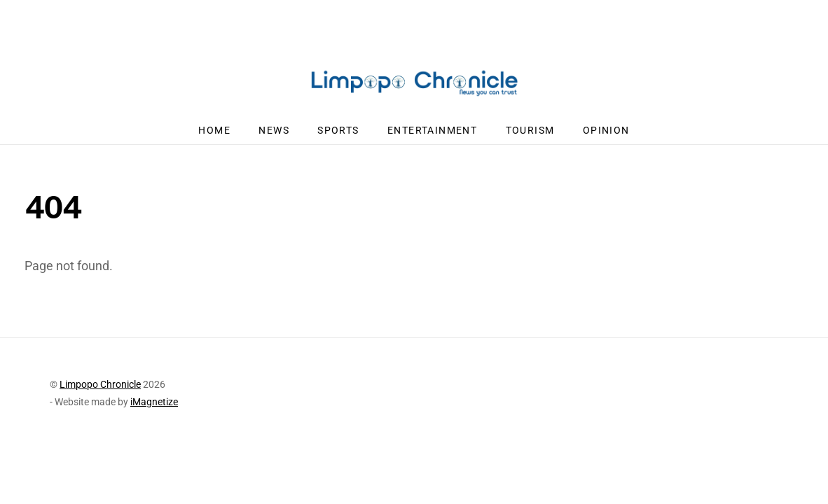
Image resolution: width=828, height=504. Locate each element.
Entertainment (432, 130)
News (274, 130)
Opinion (606, 130)
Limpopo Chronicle (100, 384)
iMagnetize (154, 402)
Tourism (530, 130)
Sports (338, 130)
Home (214, 130)
